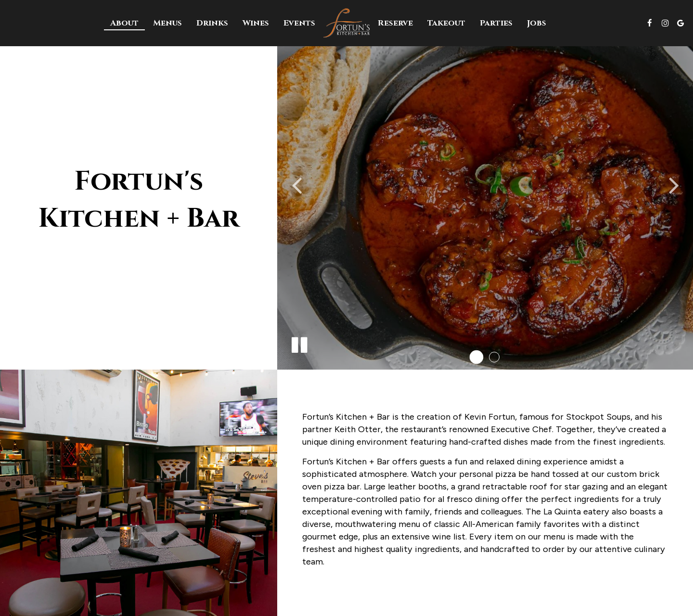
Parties (496, 23)
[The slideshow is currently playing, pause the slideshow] (299, 343)
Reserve (395, 23)
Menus (167, 23)
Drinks (212, 23)
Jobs (537, 23)
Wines (256, 23)
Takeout (446, 23)
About (124, 23)
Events (299, 23)
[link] (346, 23)
